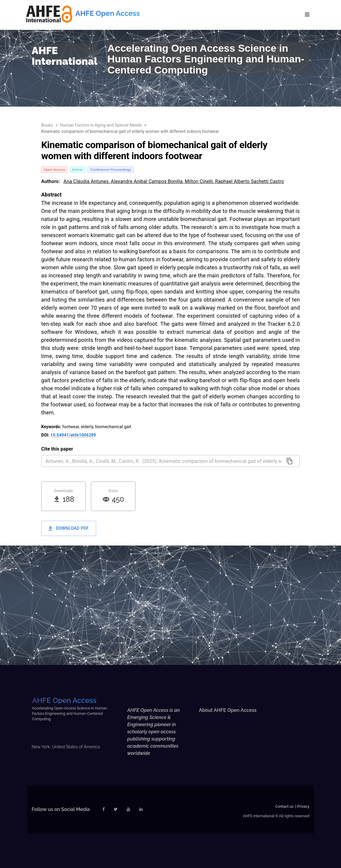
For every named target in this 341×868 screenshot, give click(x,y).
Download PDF (69, 528)
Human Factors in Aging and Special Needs (101, 125)
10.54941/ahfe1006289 (73, 435)
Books (47, 125)
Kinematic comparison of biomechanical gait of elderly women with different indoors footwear (130, 131)
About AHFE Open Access (228, 710)
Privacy (303, 806)
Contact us (284, 806)
